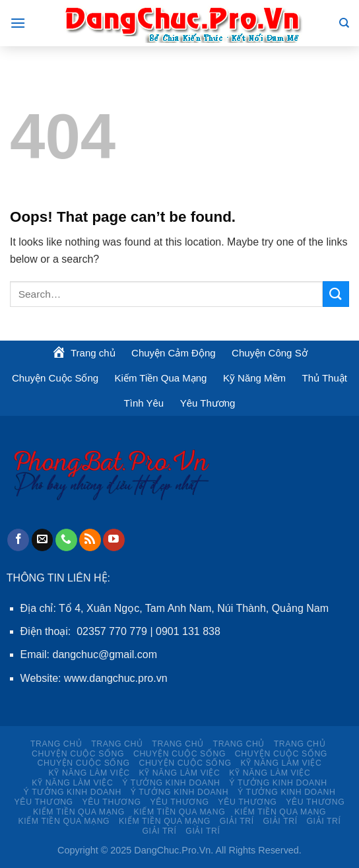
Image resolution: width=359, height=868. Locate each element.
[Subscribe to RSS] (90, 540)
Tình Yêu (144, 403)
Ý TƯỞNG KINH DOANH (171, 783)
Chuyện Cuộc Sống (55, 378)
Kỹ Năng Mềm (254, 378)
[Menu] (18, 23)
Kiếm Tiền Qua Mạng (161, 378)
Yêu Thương (208, 403)
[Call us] (66, 540)
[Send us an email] (43, 540)
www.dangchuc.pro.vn (116, 678)
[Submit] (336, 294)
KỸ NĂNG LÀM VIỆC (281, 763)
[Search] (344, 23)
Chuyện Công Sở (270, 353)
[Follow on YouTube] (114, 540)
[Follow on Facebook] (18, 540)
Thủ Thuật (325, 378)
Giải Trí (237, 821)
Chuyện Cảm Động (174, 353)
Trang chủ (56, 744)
